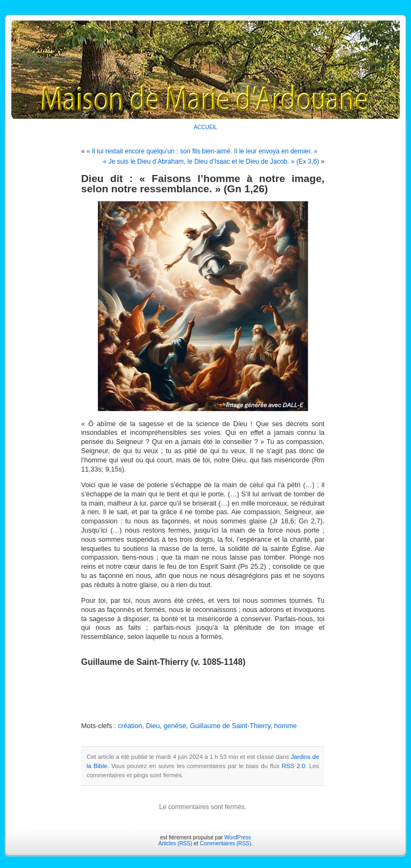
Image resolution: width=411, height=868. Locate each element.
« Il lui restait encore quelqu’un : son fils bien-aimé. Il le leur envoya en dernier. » (202, 151)
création (130, 726)
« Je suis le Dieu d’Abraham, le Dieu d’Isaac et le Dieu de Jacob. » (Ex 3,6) (211, 162)
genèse (175, 726)
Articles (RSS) (175, 843)
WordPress (238, 837)
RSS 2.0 (293, 766)
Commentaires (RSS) (225, 843)
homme (286, 726)
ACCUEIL (205, 127)
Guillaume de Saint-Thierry (230, 726)
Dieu (153, 726)
